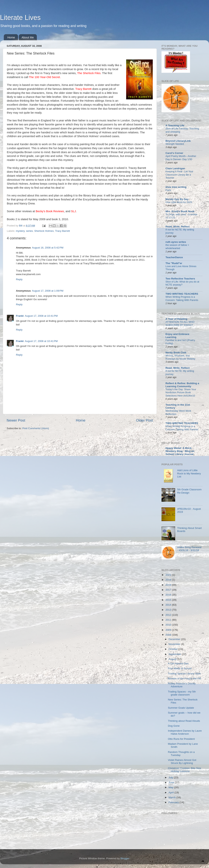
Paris (168, 190)
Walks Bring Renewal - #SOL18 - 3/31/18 (189, 549)
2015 (169, 600)
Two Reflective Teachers (180, 279)
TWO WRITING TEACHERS (182, 294)
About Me (28, 37)
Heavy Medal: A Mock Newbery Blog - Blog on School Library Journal (180, 451)
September (175, 654)
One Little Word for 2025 (179, 202)
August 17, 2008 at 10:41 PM (41, 316)
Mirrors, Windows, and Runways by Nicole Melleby (180, 357)
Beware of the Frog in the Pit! (185, 678)
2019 (169, 580)
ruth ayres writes (176, 242)
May (171, 787)
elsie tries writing (176, 187)
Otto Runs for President (181, 739)
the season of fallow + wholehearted (177, 247)
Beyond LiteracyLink (178, 141)
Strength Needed (175, 144)
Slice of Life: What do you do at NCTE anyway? (182, 283)
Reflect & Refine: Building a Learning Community (182, 385)
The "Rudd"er (174, 263)
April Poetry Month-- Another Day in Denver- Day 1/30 (181, 158)
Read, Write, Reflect (178, 227)
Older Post (144, 420)
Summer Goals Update (181, 708)
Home (11, 37)
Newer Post (16, 420)
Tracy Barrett (83, 89)
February (174, 802)
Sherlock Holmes (44, 231)
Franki (20, 316)
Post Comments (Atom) (36, 428)
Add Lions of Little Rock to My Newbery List (189, 473)
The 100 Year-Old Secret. (45, 77)
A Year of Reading (176, 319)
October (173, 649)
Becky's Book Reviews (50, 211)
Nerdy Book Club (176, 353)
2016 (169, 595)
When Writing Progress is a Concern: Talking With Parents (182, 298)
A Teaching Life (175, 125)
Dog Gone (174, 726)
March (172, 797)
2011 (169, 620)
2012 (169, 615)
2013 (169, 610)
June (172, 782)
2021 (169, 575)
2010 (169, 625)
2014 (169, 605)
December (175, 639)
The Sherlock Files (89, 73)
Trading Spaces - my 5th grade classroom (182, 693)
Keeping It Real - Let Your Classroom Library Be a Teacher (179, 175)
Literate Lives (20, 18)
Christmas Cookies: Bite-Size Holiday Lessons (185, 770)
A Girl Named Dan (178, 663)
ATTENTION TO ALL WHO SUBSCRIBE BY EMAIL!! (180, 324)
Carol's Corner (174, 153)
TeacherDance (174, 257)
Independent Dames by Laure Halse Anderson (185, 732)
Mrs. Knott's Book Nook (180, 211)
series (29, 231)
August (173, 659)
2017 (169, 590)
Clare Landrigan (175, 168)
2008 (169, 635)
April (171, 792)
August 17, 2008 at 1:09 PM (48, 291)
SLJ (74, 211)
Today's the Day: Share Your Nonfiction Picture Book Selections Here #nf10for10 (181, 392)
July (171, 777)
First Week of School (180, 668)
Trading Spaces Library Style (184, 674)
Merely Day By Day (177, 199)
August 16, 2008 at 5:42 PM (48, 248)
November (175, 644)
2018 (169, 585)
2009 (169, 630)
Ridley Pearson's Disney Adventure (182, 685)
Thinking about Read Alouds (184, 721)
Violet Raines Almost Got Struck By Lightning (182, 762)
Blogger (125, 858)
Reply (19, 279)
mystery (20, 231)
